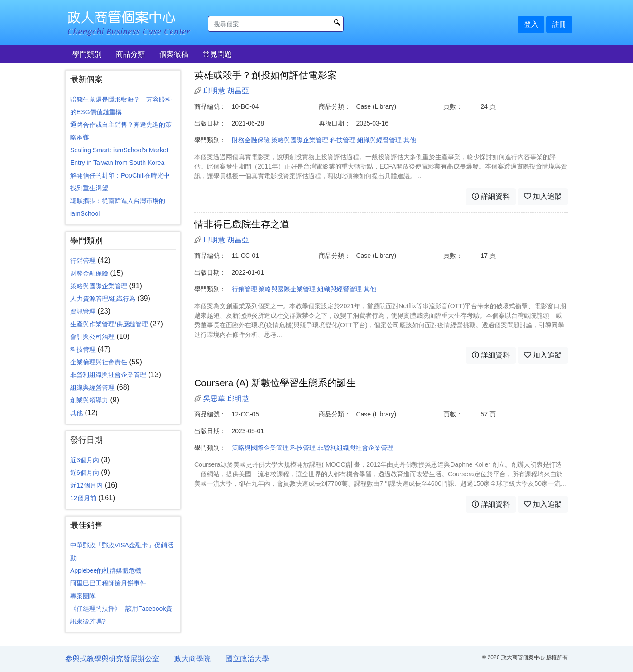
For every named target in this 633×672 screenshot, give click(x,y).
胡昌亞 (238, 91)
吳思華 (214, 399)
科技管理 (83, 349)
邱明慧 (214, 91)
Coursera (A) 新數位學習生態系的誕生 (275, 383)
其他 (77, 413)
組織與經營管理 (92, 387)
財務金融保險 (89, 273)
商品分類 (130, 54)
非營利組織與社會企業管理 (108, 375)
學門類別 (87, 54)
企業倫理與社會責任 (99, 362)
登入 (531, 24)
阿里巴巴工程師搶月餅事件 (108, 583)
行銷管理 (83, 261)
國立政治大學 (247, 659)
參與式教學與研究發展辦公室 (112, 659)
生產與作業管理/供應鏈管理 (109, 324)
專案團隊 (83, 596)
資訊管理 (83, 311)
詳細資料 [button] (491, 196)
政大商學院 (192, 659)
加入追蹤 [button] (543, 196)
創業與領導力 (89, 400)
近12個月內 (86, 485)
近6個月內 (85, 473)
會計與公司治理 (92, 337)
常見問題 (217, 54)
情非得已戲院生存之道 (242, 224)
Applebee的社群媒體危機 (106, 570)
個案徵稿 (174, 54)
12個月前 (83, 498)
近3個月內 (85, 460)
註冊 (559, 24)
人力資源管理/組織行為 (103, 299)
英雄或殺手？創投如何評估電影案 (266, 75)
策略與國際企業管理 (99, 286)
